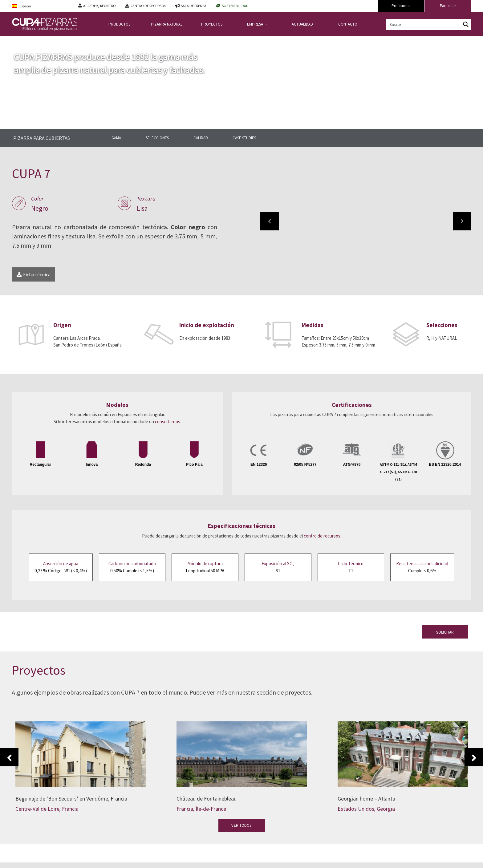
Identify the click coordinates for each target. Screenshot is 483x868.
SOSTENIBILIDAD (235, 6)
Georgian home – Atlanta (366, 799)
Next (474, 757)
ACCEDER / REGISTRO (99, 6)
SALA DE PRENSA (194, 6)
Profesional (401, 6)
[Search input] (424, 24)
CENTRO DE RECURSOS (148, 6)
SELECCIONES (157, 138)
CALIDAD (201, 138)
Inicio (17, 41)
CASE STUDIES (244, 138)
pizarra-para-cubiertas (49, 41)
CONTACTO (348, 24)
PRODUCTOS (120, 24)
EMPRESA (256, 24)
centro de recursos (322, 536)
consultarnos (168, 422)
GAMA (116, 138)
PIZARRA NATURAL (167, 24)
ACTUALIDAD (302, 24)
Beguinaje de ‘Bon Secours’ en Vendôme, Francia (71, 799)
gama (80, 41)
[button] (270, 221)
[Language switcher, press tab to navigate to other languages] (40, 6)
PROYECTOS (212, 24)
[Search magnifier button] (466, 24)
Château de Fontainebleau (207, 799)
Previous (9, 757)
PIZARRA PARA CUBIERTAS (42, 138)
